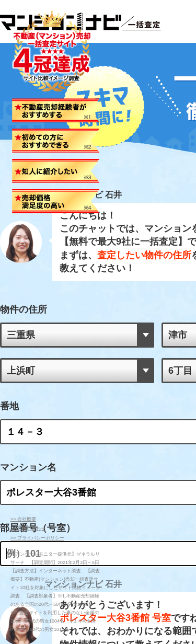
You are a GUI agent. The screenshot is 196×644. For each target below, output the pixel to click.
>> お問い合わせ (28, 528)
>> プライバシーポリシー (37, 538)
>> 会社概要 (23, 519)
